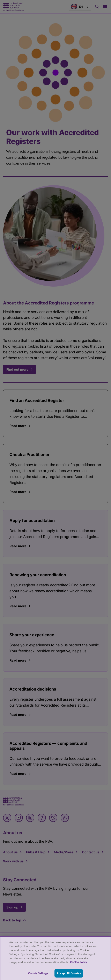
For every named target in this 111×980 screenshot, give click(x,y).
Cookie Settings (38, 975)
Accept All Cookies (69, 975)
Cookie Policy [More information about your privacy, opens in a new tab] (79, 964)
